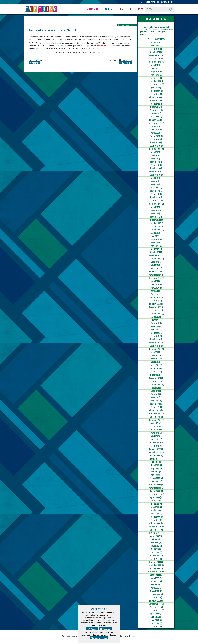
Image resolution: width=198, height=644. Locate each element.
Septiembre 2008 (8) (156, 494)
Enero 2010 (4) (156, 446)
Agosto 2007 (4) (156, 536)
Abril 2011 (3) (156, 398)
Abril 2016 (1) (156, 243)
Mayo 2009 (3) (156, 469)
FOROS (139, 9)
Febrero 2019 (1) (156, 162)
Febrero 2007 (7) (156, 556)
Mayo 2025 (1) (156, 72)
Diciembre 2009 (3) (156, 449)
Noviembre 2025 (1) (156, 55)
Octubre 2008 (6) (156, 491)
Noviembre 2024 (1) (156, 81)
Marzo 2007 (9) (156, 552)
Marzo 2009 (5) (156, 475)
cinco (60, 46)
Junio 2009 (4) (156, 465)
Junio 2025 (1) (156, 68)
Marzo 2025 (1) (156, 75)
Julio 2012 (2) (156, 352)
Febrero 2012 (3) (156, 368)
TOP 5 (120, 9)
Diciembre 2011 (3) (156, 375)
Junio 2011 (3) (156, 391)
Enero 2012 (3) (156, 372)
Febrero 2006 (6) (156, 594)
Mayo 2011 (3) (156, 394)
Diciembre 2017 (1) (156, 197)
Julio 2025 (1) (156, 65)
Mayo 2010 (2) (156, 433)
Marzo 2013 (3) (156, 330)
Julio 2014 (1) (156, 281)
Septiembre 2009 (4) (156, 459)
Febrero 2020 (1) (156, 136)
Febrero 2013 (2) (156, 333)
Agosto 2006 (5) (156, 575)
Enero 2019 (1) (156, 165)
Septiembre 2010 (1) (156, 420)
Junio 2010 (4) (156, 430)
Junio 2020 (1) (156, 130)
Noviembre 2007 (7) (156, 527)
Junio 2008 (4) (156, 504)
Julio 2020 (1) (156, 126)
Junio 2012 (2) (156, 356)
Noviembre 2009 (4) (156, 452)
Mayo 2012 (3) (156, 359)
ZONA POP (93, 9)
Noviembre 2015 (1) (156, 256)
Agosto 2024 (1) (156, 88)
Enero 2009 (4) (156, 481)
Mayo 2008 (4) (156, 507)
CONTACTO (165, 2)
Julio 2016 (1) (156, 233)
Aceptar (92, 629)
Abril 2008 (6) (156, 510)
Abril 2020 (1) (156, 133)
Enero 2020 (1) (156, 139)
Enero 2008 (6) (156, 520)
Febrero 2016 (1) (156, 249)
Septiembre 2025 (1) (156, 62)
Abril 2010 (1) (156, 436)
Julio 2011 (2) (156, 388)
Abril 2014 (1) (156, 291)
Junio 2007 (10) (156, 543)
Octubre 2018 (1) (156, 175)
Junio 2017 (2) (156, 210)
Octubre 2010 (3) (156, 417)
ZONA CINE (107, 9)
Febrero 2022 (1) (156, 104)
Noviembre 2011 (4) (156, 378)
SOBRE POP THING (152, 2)
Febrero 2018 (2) (156, 191)
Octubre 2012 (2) (156, 346)
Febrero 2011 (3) (156, 404)
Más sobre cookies (99, 638)
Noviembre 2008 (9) (156, 488)
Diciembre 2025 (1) (156, 52)
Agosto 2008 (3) (156, 498)
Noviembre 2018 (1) (156, 172)
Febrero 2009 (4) (156, 478)
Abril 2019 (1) (156, 159)
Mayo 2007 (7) (156, 546)
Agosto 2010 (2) (156, 423)
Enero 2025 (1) (156, 78)
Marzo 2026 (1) (156, 46)
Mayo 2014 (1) (156, 288)
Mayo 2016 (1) (156, 239)
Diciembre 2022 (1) (156, 101)
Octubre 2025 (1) (156, 59)
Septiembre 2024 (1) (156, 84)
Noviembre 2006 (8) (156, 565)
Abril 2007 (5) (156, 549)
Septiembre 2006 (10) (156, 572)
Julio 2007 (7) (156, 540)
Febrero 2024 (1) (156, 91)
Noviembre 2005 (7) (156, 604)
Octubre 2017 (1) (156, 201)
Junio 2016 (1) (156, 236)
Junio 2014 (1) (156, 285)
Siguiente (125, 63)
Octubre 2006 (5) (156, 569)
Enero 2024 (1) (156, 94)
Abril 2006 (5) (156, 588)
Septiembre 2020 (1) (156, 123)
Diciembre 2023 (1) (156, 97)
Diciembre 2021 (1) (156, 107)
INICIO (141, 2)
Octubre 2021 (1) (156, 110)
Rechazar (105, 629)
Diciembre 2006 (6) (156, 562)
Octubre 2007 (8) (156, 530)
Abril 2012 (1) (156, 362)
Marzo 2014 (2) (156, 294)
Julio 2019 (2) (156, 152)
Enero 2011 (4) (156, 407)
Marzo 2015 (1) (156, 268)
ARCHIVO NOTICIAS (156, 19)
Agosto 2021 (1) (156, 114)
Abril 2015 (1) (156, 265)
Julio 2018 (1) (156, 178)
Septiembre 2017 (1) (156, 204)
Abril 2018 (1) (156, 185)
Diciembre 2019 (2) (156, 143)
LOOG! (129, 9)
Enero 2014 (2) (156, 301)
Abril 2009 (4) (156, 472)
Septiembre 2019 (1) (156, 149)
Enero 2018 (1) (156, 194)
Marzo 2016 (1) (156, 246)
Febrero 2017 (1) (156, 217)
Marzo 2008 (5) (156, 514)
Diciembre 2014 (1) (156, 272)
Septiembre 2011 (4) (156, 385)
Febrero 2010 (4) (156, 443)
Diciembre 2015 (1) (156, 252)
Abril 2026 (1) (156, 43)
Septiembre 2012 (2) (156, 349)
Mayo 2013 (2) (156, 323)
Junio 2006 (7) (156, 581)
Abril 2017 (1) (156, 214)
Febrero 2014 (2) (156, 297)
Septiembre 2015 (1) (156, 259)
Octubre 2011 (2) (156, 381)
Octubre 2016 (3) (156, 226)
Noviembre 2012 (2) (156, 343)
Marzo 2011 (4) (156, 401)
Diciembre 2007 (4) (156, 523)
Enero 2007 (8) (156, 559)
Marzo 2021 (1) (156, 117)
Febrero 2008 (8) (156, 517)
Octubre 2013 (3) (156, 310)
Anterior (34, 63)
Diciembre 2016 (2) (156, 220)
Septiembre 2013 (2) (156, 314)
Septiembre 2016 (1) (156, 230)
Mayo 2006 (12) (156, 585)
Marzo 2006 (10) (156, 591)
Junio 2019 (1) (156, 155)
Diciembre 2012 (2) (156, 339)
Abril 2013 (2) (156, 327)
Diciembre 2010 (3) (156, 410)
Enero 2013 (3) (156, 336)
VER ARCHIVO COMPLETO (156, 39)
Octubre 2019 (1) (156, 146)
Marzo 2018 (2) (156, 188)
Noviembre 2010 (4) (156, 414)
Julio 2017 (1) (156, 207)
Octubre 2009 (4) (156, 456)
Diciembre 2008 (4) (156, 485)
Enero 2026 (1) (156, 49)
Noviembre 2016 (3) (156, 223)
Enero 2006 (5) (156, 598)
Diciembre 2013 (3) (156, 304)
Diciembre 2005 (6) (156, 601)
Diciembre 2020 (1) (156, 120)
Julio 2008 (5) (156, 501)
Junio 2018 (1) (156, 181)
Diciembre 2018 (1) (156, 168)
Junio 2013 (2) (156, 320)
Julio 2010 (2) (156, 427)
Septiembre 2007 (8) (156, 533)
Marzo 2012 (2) (156, 365)
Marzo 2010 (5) (156, 439)
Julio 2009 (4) (156, 462)
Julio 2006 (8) (156, 578)
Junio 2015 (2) (156, 262)
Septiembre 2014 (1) (156, 278)
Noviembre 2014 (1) (156, 275)
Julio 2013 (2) (156, 317)
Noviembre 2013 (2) (156, 307)
